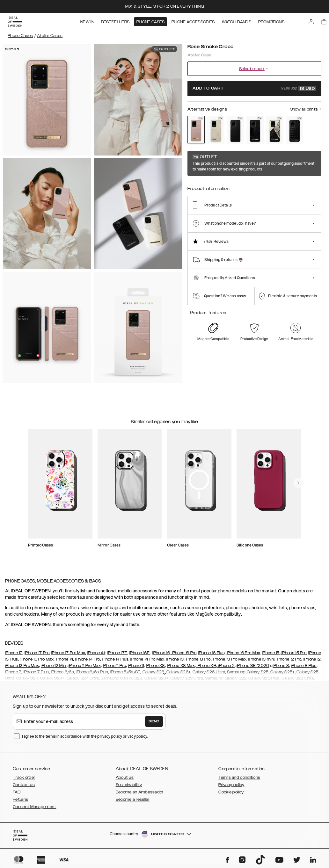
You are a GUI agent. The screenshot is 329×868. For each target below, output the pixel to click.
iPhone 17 (14, 653)
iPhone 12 (312, 659)
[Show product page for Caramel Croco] (216, 130)
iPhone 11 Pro (114, 666)
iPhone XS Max (181, 666)
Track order (24, 778)
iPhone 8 (281, 666)
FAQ (17, 792)
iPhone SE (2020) (254, 666)
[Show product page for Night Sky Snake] (275, 130)
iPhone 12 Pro (289, 659)
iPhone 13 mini (261, 659)
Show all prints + (306, 109)
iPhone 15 (271, 653)
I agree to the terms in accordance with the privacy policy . (85, 736)
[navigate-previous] (298, 483)
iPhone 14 (65, 659)
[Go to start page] (15, 22)
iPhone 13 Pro (198, 659)
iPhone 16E (139, 653)
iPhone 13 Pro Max (230, 659)
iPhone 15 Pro (293, 653)
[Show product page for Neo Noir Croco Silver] (255, 130)
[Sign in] (311, 22)
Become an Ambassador (140, 792)
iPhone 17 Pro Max (68, 653)
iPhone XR (206, 666)
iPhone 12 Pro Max (22, 666)
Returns (20, 799)
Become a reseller (133, 799)
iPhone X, (226, 666)
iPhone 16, (161, 653)
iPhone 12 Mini (54, 666)
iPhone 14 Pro (87, 659)
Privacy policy (231, 785)
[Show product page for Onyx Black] (295, 130)
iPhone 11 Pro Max (85, 666)
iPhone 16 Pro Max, (244, 653)
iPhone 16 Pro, (184, 653)
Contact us (24, 785)
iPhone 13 (175, 659)
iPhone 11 (136, 666)
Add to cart (254, 88)
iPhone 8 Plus (304, 666)
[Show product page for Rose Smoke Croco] (196, 130)
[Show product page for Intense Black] (236, 130)
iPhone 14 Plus (115, 659)
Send (154, 721)
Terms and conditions (239, 778)
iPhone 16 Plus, (212, 653)
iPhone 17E (117, 653)
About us (125, 778)
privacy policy (135, 736)
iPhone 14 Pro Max (147, 659)
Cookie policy (231, 792)
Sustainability (129, 785)
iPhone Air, (97, 653)
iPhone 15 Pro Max (37, 659)
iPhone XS (155, 666)
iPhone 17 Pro (37, 653)
